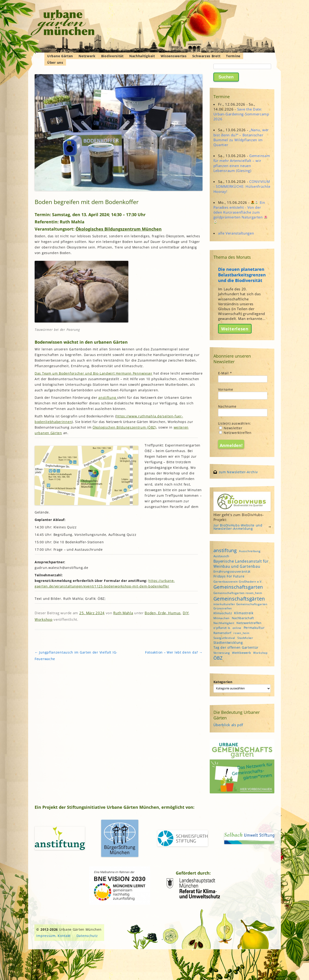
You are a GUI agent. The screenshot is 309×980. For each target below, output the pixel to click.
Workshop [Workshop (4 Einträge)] (260, 653)
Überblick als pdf (228, 725)
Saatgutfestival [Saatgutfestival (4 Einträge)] (224, 638)
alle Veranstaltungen (236, 233)
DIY (186, 613)
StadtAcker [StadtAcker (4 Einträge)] (245, 638)
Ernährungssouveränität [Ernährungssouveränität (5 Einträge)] (232, 571)
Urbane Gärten (60, 56)
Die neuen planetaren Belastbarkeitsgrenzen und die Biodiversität (242, 275)
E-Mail (225, 373)
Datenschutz (87, 936)
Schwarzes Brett (206, 56)
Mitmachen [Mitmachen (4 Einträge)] (221, 618)
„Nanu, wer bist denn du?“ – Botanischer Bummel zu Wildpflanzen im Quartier (241, 137)
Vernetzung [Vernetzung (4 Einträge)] (222, 653)
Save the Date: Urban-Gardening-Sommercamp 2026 (241, 114)
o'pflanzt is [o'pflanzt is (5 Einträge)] (222, 628)
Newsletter (231, 428)
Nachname (227, 406)
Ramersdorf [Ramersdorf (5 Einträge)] (222, 633)
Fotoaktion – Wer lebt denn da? (174, 652)
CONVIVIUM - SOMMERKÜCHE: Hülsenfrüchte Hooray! (242, 186)
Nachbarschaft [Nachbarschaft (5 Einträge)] (243, 618)
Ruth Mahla (123, 613)
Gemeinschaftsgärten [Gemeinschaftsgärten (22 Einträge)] (239, 599)
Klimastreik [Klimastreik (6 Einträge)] (244, 613)
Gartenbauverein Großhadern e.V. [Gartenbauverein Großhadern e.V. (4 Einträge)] (238, 582)
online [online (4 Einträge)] (237, 628)
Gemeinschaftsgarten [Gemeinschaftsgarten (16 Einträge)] (238, 587)
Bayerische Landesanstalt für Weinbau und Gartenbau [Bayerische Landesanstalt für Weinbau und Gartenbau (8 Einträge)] (241, 564)
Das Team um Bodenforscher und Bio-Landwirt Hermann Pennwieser (94, 373)
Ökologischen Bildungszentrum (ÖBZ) (124, 427)
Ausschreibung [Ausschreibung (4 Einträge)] (250, 551)
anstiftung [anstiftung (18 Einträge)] (225, 550)
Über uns (55, 62)
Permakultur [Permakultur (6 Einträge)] (254, 628)
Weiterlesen (235, 329)
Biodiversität (112, 56)
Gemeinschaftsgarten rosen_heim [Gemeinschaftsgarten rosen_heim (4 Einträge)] (238, 593)
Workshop (44, 619)
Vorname (226, 389)
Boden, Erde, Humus (163, 613)
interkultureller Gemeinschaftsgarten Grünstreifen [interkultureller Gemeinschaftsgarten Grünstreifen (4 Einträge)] (240, 606)
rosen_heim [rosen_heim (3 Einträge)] (241, 633)
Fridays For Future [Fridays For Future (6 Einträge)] (229, 576)
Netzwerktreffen (235, 433)
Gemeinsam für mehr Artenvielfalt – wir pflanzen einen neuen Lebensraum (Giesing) (242, 163)
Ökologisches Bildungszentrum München (119, 229)
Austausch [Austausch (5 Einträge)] (221, 556)
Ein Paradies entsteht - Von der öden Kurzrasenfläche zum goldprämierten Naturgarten (241, 212)
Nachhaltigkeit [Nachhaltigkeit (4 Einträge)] (224, 623)
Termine (233, 56)
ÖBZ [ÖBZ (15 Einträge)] (218, 658)
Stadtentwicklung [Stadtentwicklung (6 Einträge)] (228, 643)
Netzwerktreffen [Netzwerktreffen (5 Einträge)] (249, 623)
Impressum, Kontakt (53, 936)
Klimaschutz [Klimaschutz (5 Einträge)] (223, 613)
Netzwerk (87, 56)
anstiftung (108, 398)
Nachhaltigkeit (142, 56)
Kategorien (223, 682)
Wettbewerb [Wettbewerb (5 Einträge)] (241, 653)
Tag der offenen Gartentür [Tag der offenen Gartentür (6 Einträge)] (236, 647)
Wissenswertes (174, 56)
